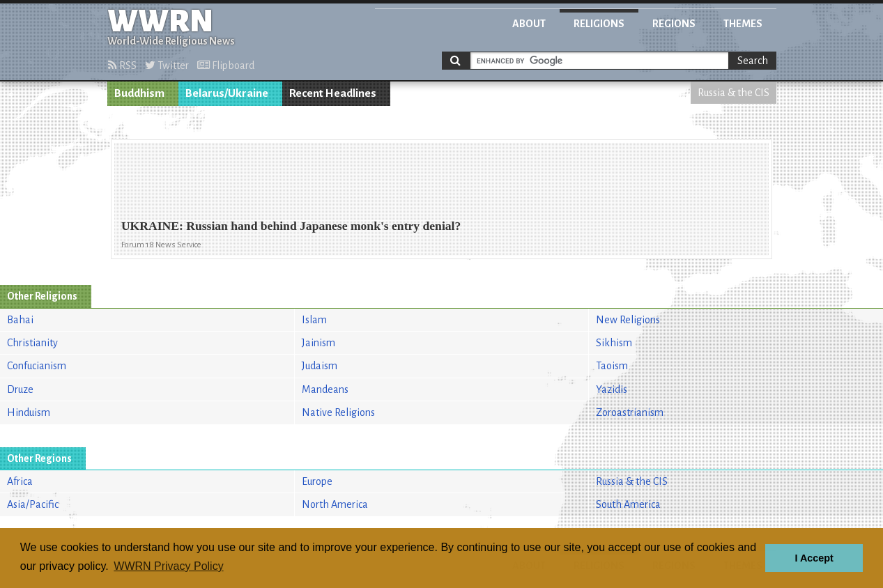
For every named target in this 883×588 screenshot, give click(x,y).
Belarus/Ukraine (227, 93)
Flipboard (226, 65)
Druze (20, 389)
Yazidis (612, 389)
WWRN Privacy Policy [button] (168, 566)
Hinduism (29, 412)
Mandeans (325, 389)
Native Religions (338, 412)
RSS (122, 65)
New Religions (628, 320)
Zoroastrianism (630, 412)
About (529, 24)
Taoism (612, 366)
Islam (314, 320)
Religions (599, 24)
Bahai (20, 320)
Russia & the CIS (734, 93)
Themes (743, 24)
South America (628, 504)
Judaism (320, 366)
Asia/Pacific (33, 504)
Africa (20, 481)
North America (335, 504)
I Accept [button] (814, 558)
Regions (674, 24)
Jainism (318, 343)
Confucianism (37, 366)
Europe (317, 481)
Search (753, 61)
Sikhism (614, 343)
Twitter (167, 65)
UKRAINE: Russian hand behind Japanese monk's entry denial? (291, 226)
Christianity (32, 343)
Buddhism (139, 93)
